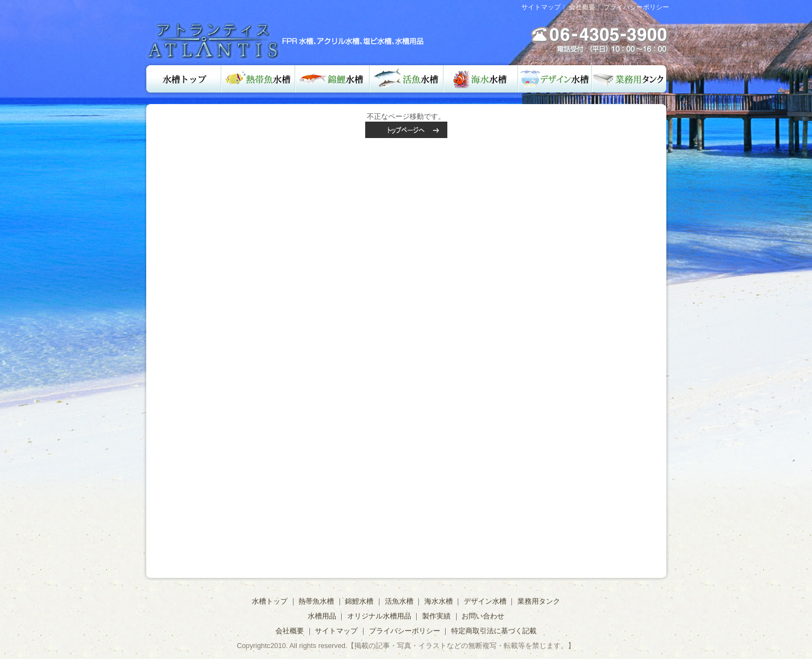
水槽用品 (322, 616)
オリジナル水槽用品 (379, 616)
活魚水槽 (407, 79)
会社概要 (582, 7)
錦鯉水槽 (332, 79)
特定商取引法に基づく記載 (494, 631)
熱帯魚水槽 (258, 79)
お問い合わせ (483, 616)
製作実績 (436, 616)
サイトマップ (541, 7)
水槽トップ (182, 79)
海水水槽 (481, 79)
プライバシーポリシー (636, 7)
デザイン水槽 (555, 79)
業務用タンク (630, 79)
